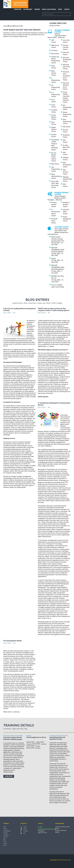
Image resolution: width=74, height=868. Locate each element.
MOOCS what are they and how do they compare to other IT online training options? (54, 309)
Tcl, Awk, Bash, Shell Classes (66, 147)
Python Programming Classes (67, 114)
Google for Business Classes (66, 204)
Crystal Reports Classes (54, 117)
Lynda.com (61, 366)
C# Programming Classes (55, 87)
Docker (54, 258)
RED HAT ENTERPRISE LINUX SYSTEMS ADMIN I (58, 250)
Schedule (5, 833)
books (11, 26)
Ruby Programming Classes (67, 121)
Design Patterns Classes (54, 129)
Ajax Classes (55, 54)
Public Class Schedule (49, 9)
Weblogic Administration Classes (67, 179)
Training (37, 9)
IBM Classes (55, 164)
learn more (9, 776)
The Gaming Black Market (13, 641)
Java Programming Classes (55, 169)
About (60, 9)
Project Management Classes (67, 219)
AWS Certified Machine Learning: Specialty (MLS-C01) (58, 239)
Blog (4, 839)
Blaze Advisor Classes (54, 73)
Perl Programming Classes (67, 107)
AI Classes (55, 50)
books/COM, (19, 26)
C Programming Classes (55, 80)
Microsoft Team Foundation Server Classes (66, 76)
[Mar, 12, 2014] (7, 313)
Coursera (41, 344)
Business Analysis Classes (54, 204)
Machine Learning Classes (66, 47)
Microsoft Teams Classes (54, 221)
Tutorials (5, 837)
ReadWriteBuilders (53, 377)
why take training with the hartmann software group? (13, 738)
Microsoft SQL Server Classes (66, 67)
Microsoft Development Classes (67, 59)
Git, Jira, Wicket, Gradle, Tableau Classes (54, 157)
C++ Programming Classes (55, 94)
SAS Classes (67, 127)
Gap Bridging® (7, 831)
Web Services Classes (65, 172)
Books (5, 845)
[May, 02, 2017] (42, 407)
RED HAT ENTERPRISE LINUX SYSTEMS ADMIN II (58, 267)
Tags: (14, 313)
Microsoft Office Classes (66, 212)
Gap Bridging (28, 9)
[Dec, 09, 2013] (42, 313)
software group (58, 860)
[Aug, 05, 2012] (7, 643)
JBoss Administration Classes (56, 176)
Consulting (18, 9)
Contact (67, 9)
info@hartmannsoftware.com (47, 829)
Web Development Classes (67, 165)
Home (5, 26)
